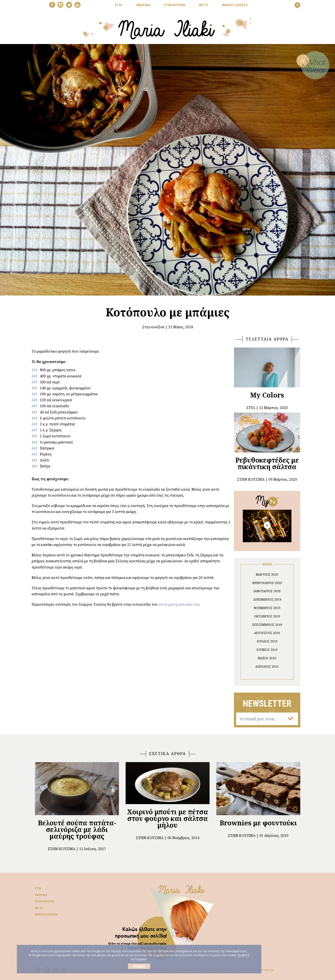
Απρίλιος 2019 (267, 666)
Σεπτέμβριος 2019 (267, 625)
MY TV (204, 5)
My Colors (267, 395)
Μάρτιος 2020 (267, 574)
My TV (39, 908)
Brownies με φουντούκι (258, 823)
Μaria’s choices (235, 5)
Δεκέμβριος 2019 (267, 599)
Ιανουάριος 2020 (267, 591)
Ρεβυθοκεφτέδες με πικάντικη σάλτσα (267, 463)
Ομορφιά (41, 895)
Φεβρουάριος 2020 (267, 583)
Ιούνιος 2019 (267, 650)
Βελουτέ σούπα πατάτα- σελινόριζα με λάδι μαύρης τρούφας (77, 829)
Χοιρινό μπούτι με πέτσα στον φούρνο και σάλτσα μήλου (168, 818)
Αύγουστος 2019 (267, 633)
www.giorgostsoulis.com (179, 604)
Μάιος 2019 (267, 658)
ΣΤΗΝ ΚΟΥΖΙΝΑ (175, 5)
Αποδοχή (139, 966)
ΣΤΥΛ (118, 5)
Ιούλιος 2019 (267, 641)
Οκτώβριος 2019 (267, 616)
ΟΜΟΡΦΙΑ (143, 5)
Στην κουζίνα (153, 327)
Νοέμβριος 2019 (267, 608)
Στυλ (38, 888)
